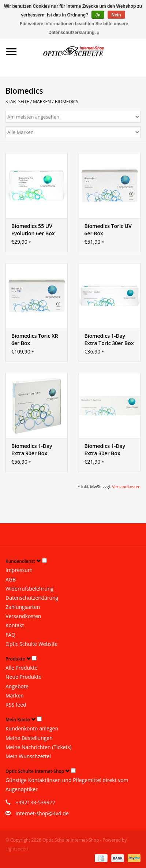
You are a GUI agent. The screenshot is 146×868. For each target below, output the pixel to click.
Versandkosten (126, 487)
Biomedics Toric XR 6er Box (35, 339)
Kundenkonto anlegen (32, 728)
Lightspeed (17, 849)
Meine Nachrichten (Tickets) (38, 747)
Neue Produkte (23, 677)
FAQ (10, 635)
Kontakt (15, 625)
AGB (11, 579)
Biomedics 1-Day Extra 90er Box (32, 450)
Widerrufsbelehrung (29, 589)
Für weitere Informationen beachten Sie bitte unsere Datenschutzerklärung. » (74, 28)
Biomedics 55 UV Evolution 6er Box (33, 230)
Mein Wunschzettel (28, 756)
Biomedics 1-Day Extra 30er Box (105, 450)
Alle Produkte (21, 668)
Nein (116, 15)
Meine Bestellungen (29, 738)
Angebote (17, 686)
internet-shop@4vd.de (42, 813)
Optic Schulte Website (31, 644)
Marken (42, 102)
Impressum (19, 570)
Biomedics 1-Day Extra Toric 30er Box (109, 339)
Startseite (17, 102)
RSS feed (16, 705)
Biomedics (67, 102)
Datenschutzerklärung (32, 598)
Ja (98, 15)
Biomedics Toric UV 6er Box (108, 230)
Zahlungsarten (23, 607)
